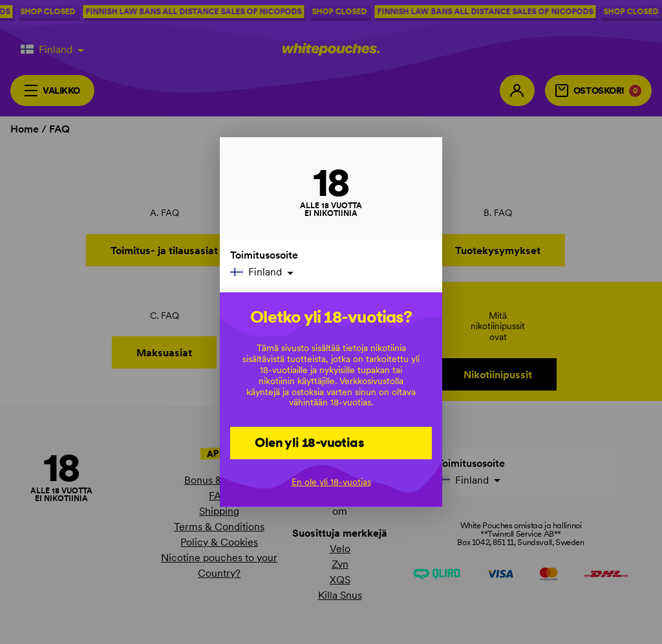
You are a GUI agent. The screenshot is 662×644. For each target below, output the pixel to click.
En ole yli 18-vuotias (331, 482)
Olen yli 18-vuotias (309, 442)
